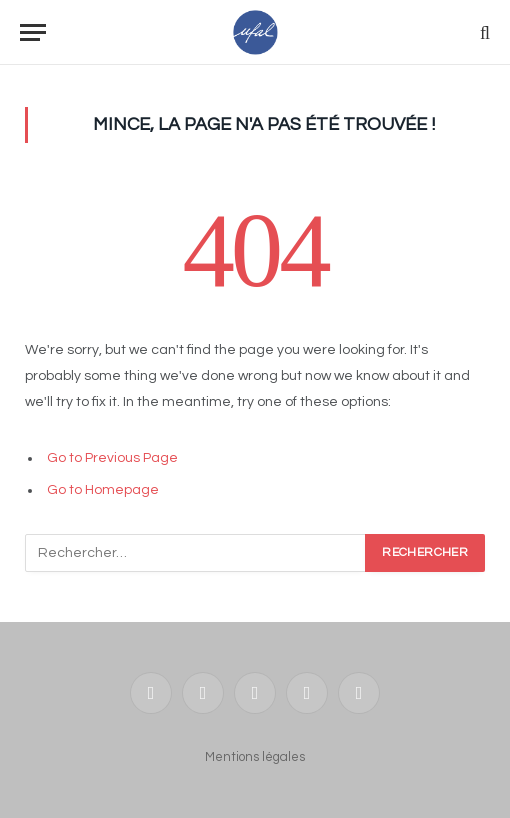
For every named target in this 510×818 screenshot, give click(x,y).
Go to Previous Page (112, 458)
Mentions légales (255, 757)
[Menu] (33, 32)
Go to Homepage (103, 490)
